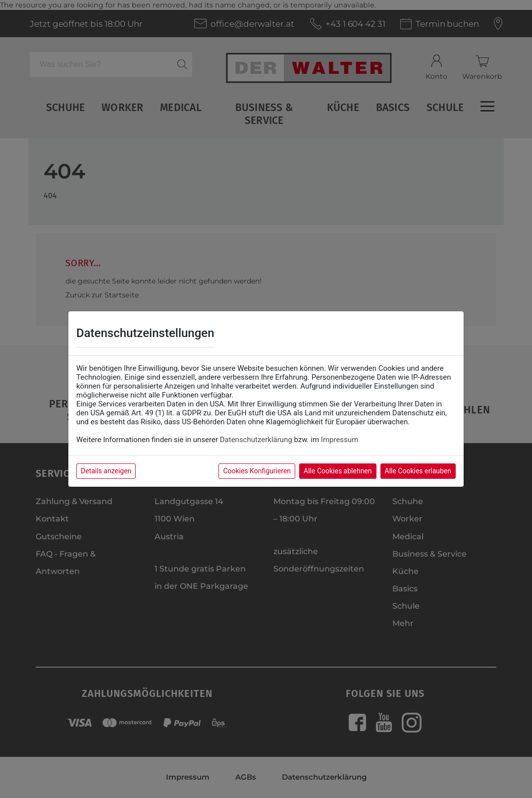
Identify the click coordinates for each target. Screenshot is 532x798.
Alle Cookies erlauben (418, 471)
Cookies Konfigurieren (257, 471)
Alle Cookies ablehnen (338, 471)
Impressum (340, 440)
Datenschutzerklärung (256, 440)
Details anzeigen (106, 471)
